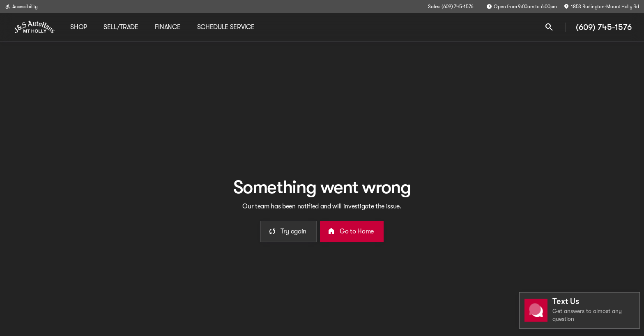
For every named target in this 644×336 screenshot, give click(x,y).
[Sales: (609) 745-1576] (451, 7)
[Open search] (549, 27)
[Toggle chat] (580, 310)
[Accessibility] (21, 7)
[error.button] (289, 231)
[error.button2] (352, 231)
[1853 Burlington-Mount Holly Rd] (601, 7)
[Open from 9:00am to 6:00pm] (522, 7)
